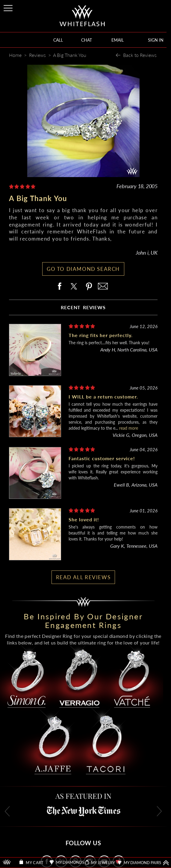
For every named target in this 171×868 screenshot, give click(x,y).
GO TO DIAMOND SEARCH (83, 269)
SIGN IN (156, 40)
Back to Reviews (140, 55)
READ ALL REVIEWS (83, 577)
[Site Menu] (9, 7)
